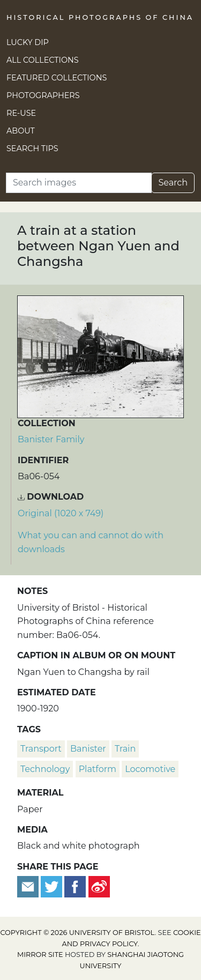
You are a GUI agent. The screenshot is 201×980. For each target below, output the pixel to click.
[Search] (79, 183)
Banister (88, 749)
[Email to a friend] (29, 886)
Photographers (43, 95)
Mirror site (40, 955)
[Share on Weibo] (99, 886)
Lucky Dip (28, 42)
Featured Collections (57, 78)
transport (41, 749)
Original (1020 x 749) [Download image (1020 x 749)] (61, 513)
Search (173, 183)
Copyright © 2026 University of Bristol (77, 933)
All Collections (43, 60)
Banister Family (51, 439)
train (125, 749)
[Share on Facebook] (75, 886)
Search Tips (32, 149)
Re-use (21, 113)
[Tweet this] (53, 886)
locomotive (150, 769)
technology (45, 769)
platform (98, 769)
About (21, 131)
